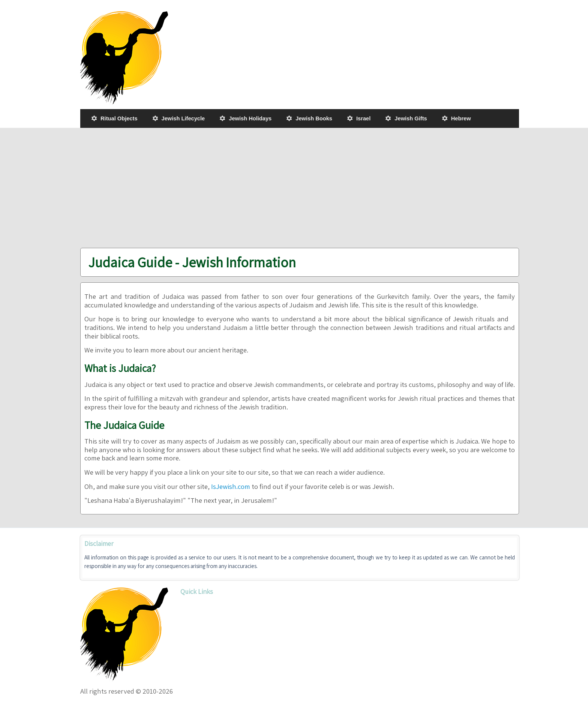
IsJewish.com (231, 486)
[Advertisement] (300, 188)
